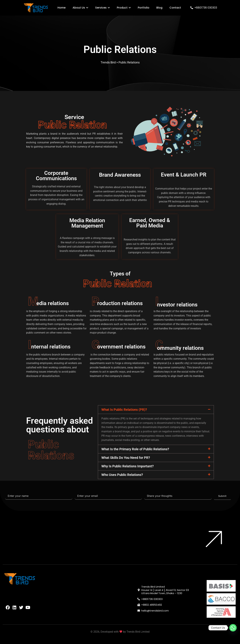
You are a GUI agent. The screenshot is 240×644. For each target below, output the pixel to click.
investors (179, 316)
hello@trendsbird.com (155, 611)
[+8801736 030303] (192, 8)
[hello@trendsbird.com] (139, 611)
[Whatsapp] (233, 628)
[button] (156, 410)
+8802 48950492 (152, 605)
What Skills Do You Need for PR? (126, 458)
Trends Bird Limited (138, 632)
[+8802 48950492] (139, 605)
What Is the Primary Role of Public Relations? (135, 449)
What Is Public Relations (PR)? (124, 410)
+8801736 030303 (206, 8)
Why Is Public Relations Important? (128, 466)
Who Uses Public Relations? (122, 475)
